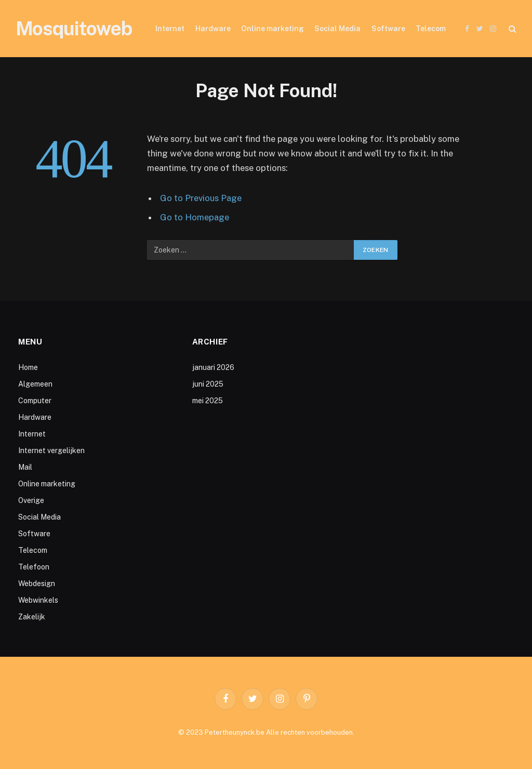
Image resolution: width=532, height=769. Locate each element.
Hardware (213, 29)
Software (388, 29)
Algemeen (35, 384)
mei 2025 (208, 401)
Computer (35, 401)
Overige (31, 500)
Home (28, 367)
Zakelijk (32, 617)
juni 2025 (208, 384)
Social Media (337, 29)
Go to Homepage (195, 217)
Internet (170, 29)
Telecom (431, 29)
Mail (25, 467)
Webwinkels (38, 600)
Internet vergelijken (51, 450)
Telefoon (34, 567)
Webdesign (37, 584)
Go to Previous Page (201, 198)
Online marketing (272, 29)
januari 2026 (213, 367)
